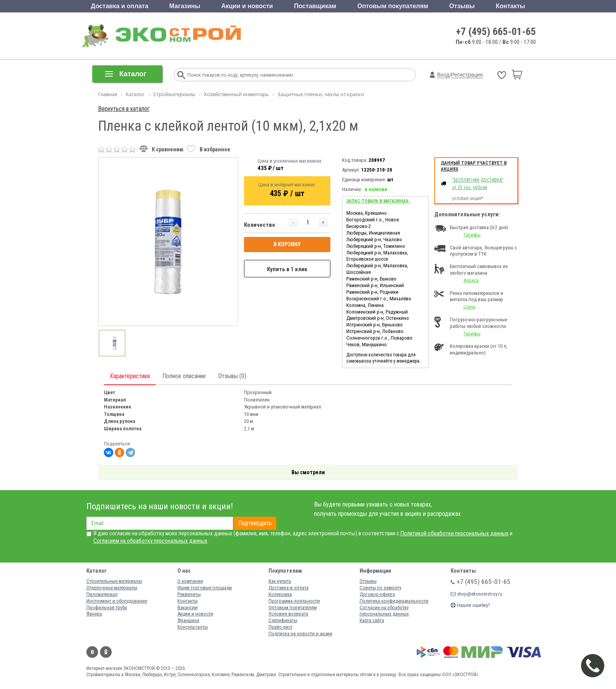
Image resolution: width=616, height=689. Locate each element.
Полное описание (184, 376)
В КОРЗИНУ (287, 244)
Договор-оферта (377, 594)
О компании (190, 581)
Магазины (185, 6)
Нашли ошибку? (470, 605)
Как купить (280, 581)
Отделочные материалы (112, 588)
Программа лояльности (294, 601)
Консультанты (193, 627)
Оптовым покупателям (393, 6)
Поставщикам (315, 6)
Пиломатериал (102, 594)
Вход (443, 75)
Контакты (510, 6)
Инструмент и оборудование (117, 601)
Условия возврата (288, 614)
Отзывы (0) (232, 376)
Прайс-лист (281, 627)
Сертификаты (283, 620)
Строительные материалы (114, 581)
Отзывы (462, 6)
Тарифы (472, 235)
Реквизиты (189, 594)
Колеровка (280, 594)
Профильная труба (107, 607)
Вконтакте (92, 652)
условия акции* (468, 198)
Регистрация (467, 75)
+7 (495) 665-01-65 (496, 32)
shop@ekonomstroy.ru (476, 594)
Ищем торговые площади (205, 588)
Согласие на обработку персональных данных (384, 611)
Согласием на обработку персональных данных (150, 541)
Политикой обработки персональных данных (455, 533)
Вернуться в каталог (124, 109)
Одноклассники (106, 652)
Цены (469, 307)
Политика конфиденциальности (394, 601)
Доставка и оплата (120, 6)
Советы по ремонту (380, 588)
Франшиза (188, 620)
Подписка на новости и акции (300, 634)
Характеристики (130, 376)
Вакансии (188, 607)
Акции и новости (247, 6)
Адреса (471, 280)
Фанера (94, 614)
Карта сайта (372, 620)
